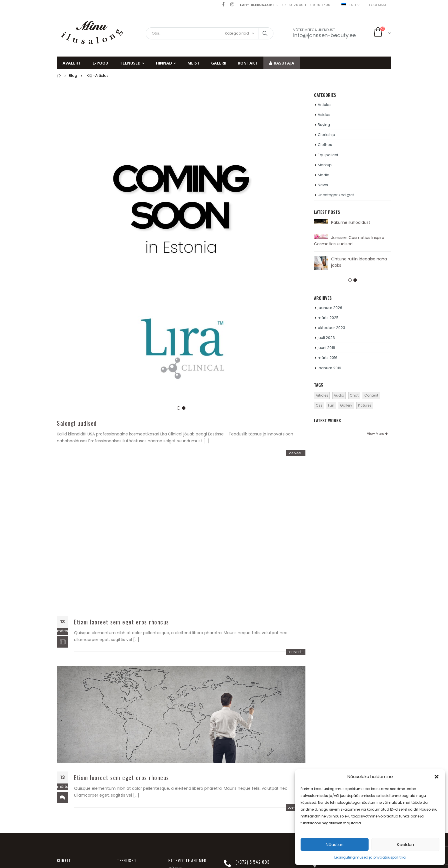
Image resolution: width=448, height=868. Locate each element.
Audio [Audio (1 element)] (339, 395)
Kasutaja (282, 63)
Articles (325, 105)
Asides (324, 115)
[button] (437, 777)
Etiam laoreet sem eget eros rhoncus (122, 622)
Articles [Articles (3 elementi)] (322, 395)
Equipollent (328, 155)
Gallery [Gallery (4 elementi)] (346, 405)
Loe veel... (296, 453)
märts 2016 (328, 358)
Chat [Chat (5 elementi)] (354, 395)
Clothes (325, 145)
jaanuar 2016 (329, 368)
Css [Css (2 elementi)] (319, 405)
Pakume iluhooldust (351, 222)
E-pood (100, 63)
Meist (194, 63)
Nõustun (335, 844)
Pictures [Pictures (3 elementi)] (365, 405)
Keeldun (405, 844)
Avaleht (72, 63)
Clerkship (326, 135)
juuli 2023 (326, 338)
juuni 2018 (326, 348)
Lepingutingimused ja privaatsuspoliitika (370, 857)
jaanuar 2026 (330, 308)
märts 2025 (328, 318)
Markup (325, 165)
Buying (324, 125)
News (323, 185)
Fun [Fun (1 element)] (331, 405)
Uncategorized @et (336, 195)
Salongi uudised (77, 423)
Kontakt (248, 63)
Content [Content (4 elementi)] (371, 395)
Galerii (219, 63)
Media (324, 175)
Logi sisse (378, 5)
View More (377, 434)
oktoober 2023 (331, 328)
